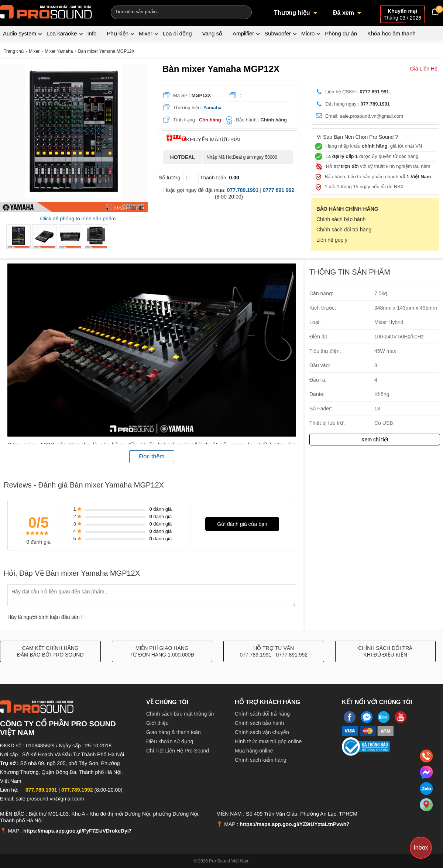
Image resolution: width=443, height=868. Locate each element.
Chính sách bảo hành (341, 219)
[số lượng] (191, 178)
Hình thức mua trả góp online (268, 741)
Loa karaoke (62, 33)
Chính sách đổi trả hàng (344, 230)
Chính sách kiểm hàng (261, 760)
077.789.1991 (243, 190)
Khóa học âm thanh (392, 33)
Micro (308, 33)
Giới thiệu (157, 723)
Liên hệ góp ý (332, 240)
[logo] (46, 11)
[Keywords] (169, 11)
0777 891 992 (279, 190)
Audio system (20, 33)
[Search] (241, 11)
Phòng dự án (341, 33)
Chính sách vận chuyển (262, 732)
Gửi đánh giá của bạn (242, 524)
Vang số (212, 33)
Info (92, 33)
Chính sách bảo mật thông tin (180, 714)
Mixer (146, 33)
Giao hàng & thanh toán (174, 732)
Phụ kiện (118, 33)
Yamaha (212, 108)
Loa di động (177, 33)
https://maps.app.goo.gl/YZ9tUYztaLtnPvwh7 (294, 824)
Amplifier (243, 33)
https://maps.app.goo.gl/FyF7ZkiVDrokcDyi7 (77, 831)
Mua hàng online (254, 751)
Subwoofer (278, 33)
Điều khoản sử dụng (170, 741)
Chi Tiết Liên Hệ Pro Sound (178, 751)
